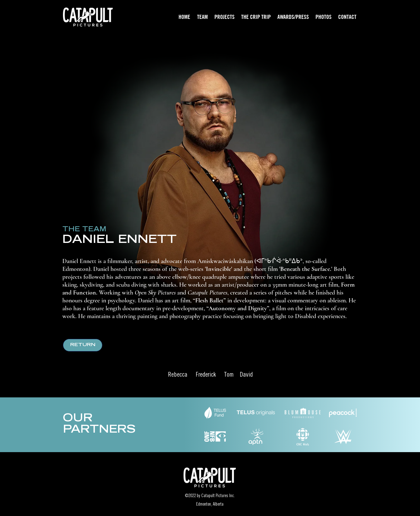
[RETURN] (83, 345)
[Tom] (229, 375)
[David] (246, 375)
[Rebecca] (178, 375)
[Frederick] (206, 375)
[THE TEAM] (84, 230)
